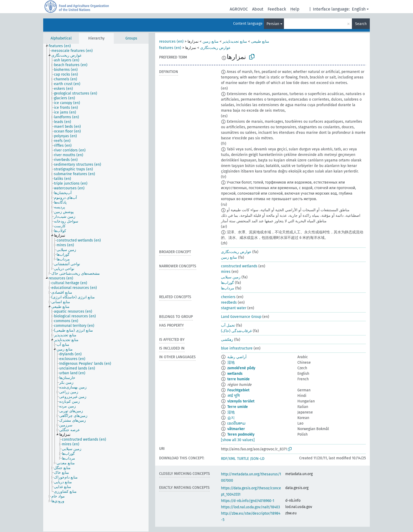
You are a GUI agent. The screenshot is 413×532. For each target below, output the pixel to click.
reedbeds (229, 302)
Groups (131, 38)
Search (361, 24)
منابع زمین (211, 41)
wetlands (235, 374)
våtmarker (236, 429)
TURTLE (243, 459)
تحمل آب (228, 325)
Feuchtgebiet (238, 390)
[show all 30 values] (238, 440)
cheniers (228, 297)
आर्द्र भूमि (233, 396)
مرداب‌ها (228, 288)
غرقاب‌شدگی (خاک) (236, 331)
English (359, 9)
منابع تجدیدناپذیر (235, 41)
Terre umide (238, 407)
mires (226, 272)
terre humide (239, 379)
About (258, 9)
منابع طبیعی (260, 41)
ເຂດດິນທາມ (236, 423)
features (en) (170, 48)
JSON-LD (257, 459)
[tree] (96, 288)
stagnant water (234, 308)
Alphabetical (61, 38)
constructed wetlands (239, 266)
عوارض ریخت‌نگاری (215, 48)
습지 (231, 418)
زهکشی (227, 340)
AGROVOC (239, 9)
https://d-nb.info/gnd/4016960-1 (248, 501)
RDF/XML (228, 459)
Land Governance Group (241, 317)
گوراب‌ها (227, 283)
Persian (273, 24)
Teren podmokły (241, 434)
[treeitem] (62, 46)
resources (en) (171, 41)
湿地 (231, 363)
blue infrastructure (237, 348)
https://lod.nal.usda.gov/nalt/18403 (250, 507)
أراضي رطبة (237, 357)
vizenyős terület (241, 401)
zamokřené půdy (241, 368)
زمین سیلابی (231, 277)
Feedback (277, 9)
